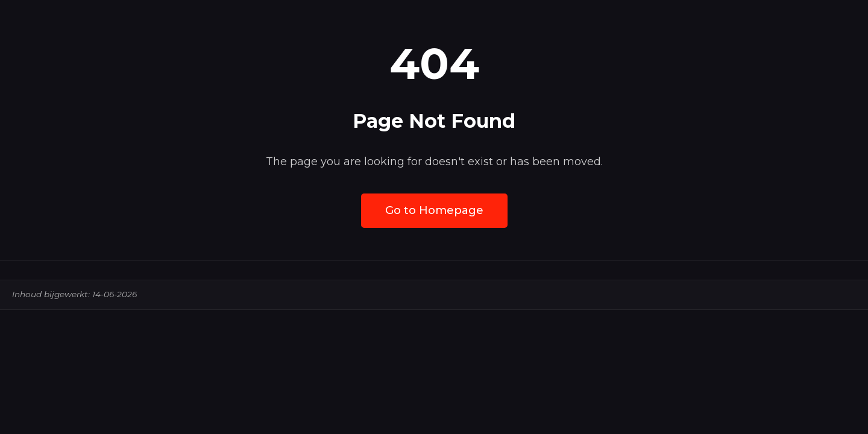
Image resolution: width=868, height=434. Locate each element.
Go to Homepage (434, 210)
